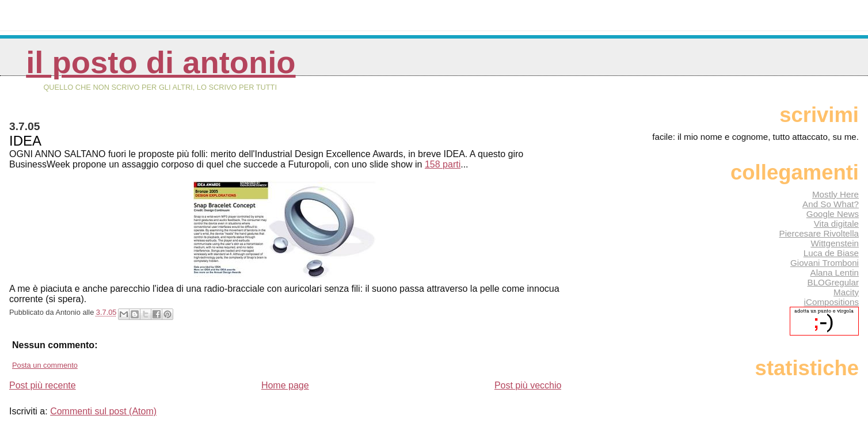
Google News (833, 214)
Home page (285, 385)
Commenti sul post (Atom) (103, 411)
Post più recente (43, 385)
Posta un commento (45, 365)
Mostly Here (835, 194)
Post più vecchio (528, 385)
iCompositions (831, 302)
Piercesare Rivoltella (819, 233)
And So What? (831, 204)
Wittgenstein (835, 243)
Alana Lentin (835, 273)
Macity (846, 292)
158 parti (443, 164)
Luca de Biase (831, 253)
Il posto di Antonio (161, 62)
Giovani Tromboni (825, 263)
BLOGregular (833, 282)
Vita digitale (836, 224)
